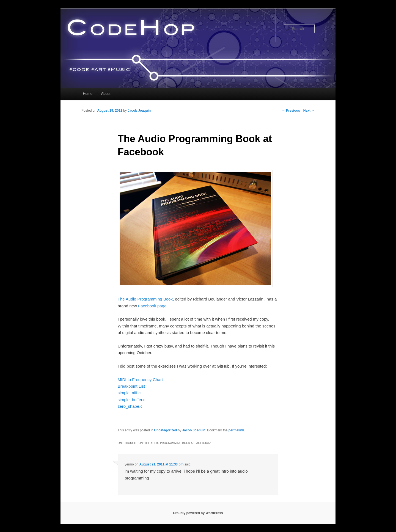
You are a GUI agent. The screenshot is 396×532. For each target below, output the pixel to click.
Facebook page (152, 306)
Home (88, 94)
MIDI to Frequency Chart (140, 380)
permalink (236, 430)
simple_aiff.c (129, 393)
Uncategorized (166, 430)
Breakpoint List (131, 386)
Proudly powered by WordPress (198, 513)
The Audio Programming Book (145, 299)
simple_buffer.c (132, 400)
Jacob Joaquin (139, 111)
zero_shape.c (130, 406)
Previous (291, 111)
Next (309, 111)
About (106, 94)
